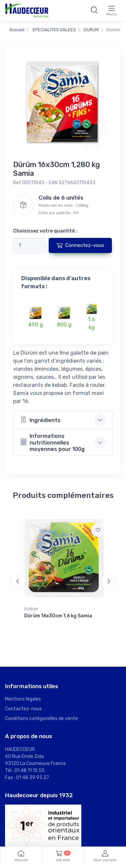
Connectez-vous (80, 245)
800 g (64, 325)
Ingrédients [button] (40, 420)
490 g (36, 325)
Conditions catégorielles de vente (41, 719)
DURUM (91, 30)
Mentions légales (23, 699)
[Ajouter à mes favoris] (98, 530)
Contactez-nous (23, 709)
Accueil (17, 30)
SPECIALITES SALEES (54, 30)
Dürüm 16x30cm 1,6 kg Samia (58, 616)
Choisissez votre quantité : (45, 231)
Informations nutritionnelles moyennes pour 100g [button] (52, 442)
